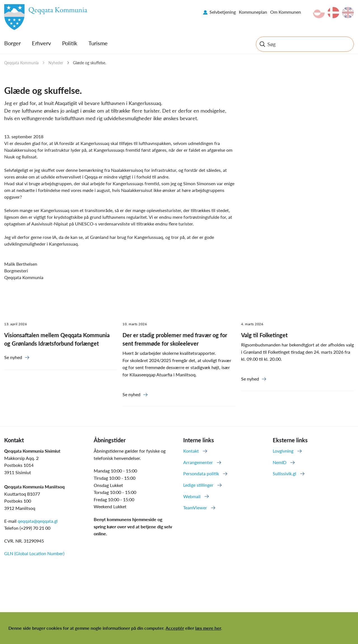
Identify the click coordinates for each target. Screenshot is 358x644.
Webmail (192, 496)
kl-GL (319, 13)
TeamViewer (195, 508)
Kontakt (191, 451)
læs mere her (208, 628)
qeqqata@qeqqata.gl (38, 521)
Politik (70, 43)
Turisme (98, 43)
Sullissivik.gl (284, 473)
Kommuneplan (253, 12)
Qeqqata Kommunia (21, 63)
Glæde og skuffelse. (89, 63)
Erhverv (41, 43)
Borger (12, 43)
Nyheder (56, 63)
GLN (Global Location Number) (34, 553)
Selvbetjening (223, 12)
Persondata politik (201, 473)
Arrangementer (198, 462)
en (348, 13)
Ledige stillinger (198, 485)
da (333, 13)
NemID (280, 462)
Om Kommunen (286, 12)
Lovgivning (283, 451)
